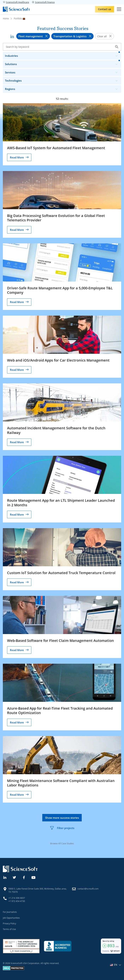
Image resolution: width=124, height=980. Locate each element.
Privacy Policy (9, 923)
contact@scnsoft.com (88, 889)
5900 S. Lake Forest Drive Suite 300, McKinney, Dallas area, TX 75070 (38, 890)
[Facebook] (24, 877)
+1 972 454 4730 (17, 901)
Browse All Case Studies (62, 843)
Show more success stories (62, 818)
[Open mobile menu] (119, 9)
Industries (63, 55)
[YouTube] (34, 877)
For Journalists (10, 912)
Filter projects (62, 828)
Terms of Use (9, 929)
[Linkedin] (5, 877)
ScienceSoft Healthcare (16, 2)
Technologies (63, 80)
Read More (17, 157)
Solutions (63, 63)
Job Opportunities (11, 918)
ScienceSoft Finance (43, 2)
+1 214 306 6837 (17, 898)
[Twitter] (15, 877)
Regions (63, 88)
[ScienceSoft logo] (16, 9)
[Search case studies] (62, 47)
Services (63, 72)
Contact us (105, 9)
